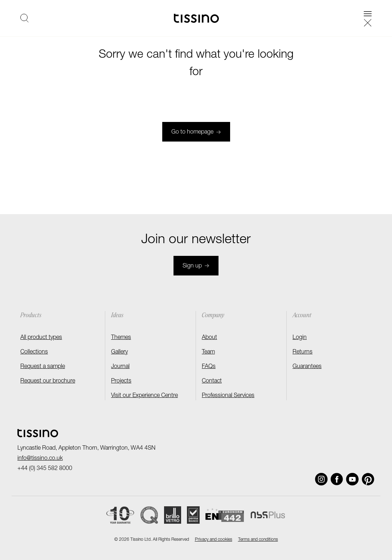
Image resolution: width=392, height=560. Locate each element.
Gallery (119, 352)
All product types (41, 338)
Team (208, 352)
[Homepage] (196, 18)
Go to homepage (196, 132)
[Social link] (321, 479)
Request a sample (43, 367)
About (209, 338)
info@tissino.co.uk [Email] (40, 459)
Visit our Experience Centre (144, 396)
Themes (121, 338)
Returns (303, 352)
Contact (212, 381)
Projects (121, 381)
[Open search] (24, 18)
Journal (120, 367)
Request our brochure (48, 381)
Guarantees (307, 367)
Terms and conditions (258, 540)
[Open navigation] (368, 18)
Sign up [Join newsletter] (196, 266)
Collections (34, 352)
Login (300, 338)
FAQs (209, 367)
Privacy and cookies (214, 540)
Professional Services (228, 396)
